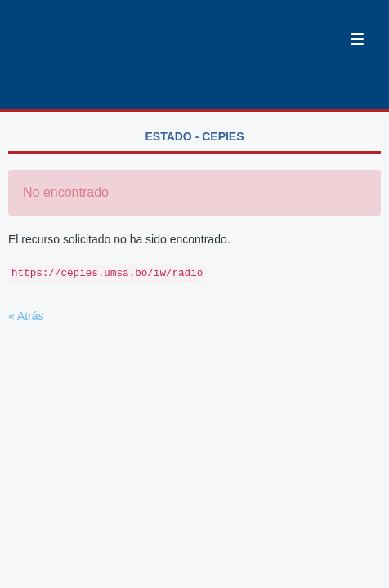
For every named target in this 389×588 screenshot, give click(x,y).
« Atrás (26, 316)
